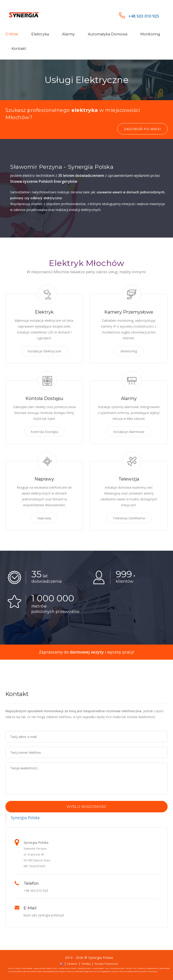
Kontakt (19, 49)
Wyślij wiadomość (86, 807)
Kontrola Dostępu (44, 432)
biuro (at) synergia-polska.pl (44, 915)
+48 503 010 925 (139, 16)
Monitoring (150, 34)
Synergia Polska (25, 818)
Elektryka (40, 34)
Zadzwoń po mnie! (142, 129)
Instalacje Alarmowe (129, 432)
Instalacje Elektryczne (44, 351)
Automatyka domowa (108, 34)
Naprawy (44, 518)
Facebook (72, 964)
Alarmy (68, 34)
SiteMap (86, 964)
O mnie (12, 34)
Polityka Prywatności (107, 964)
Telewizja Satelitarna (129, 518)
